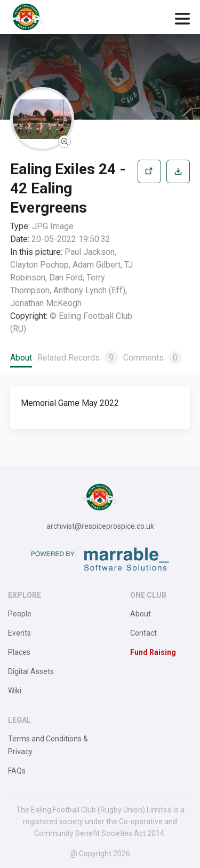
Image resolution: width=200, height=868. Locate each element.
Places (19, 652)
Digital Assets (31, 671)
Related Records (78, 358)
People (20, 614)
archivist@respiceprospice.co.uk (100, 526)
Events (19, 633)
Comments (153, 358)
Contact (143, 633)
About (21, 358)
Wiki (15, 691)
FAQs (17, 771)
